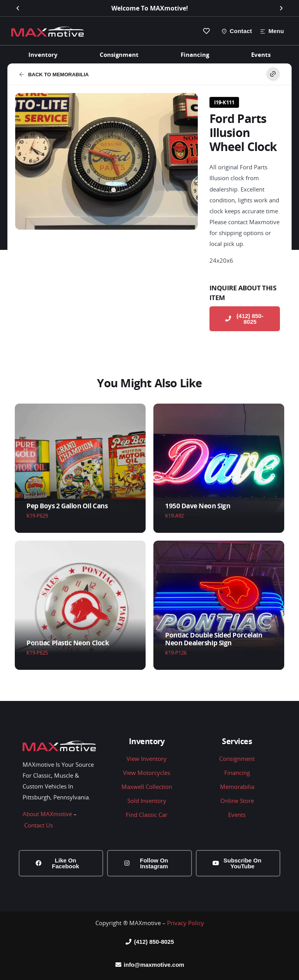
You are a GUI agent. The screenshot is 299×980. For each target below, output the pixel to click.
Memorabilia (237, 787)
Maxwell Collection (147, 787)
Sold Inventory (147, 801)
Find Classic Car (147, 815)
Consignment (119, 54)
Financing (195, 54)
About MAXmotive (47, 814)
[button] (18, 8)
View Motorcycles (147, 773)
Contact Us (39, 825)
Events (261, 54)
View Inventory (147, 759)
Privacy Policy (186, 923)
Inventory (43, 54)
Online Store (237, 801)
